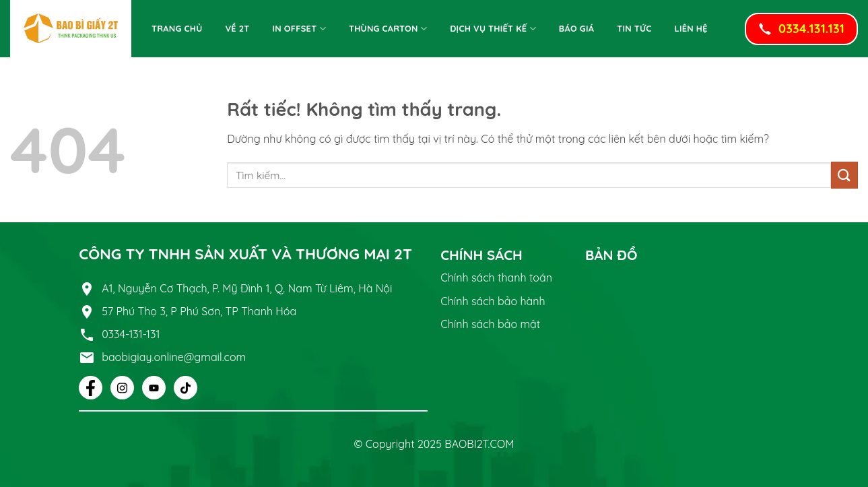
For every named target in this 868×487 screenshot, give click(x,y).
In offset (299, 29)
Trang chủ (177, 28)
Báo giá (576, 28)
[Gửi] (844, 175)
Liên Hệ (691, 28)
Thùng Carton (388, 29)
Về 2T (237, 28)
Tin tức (634, 28)
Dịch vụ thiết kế (493, 29)
